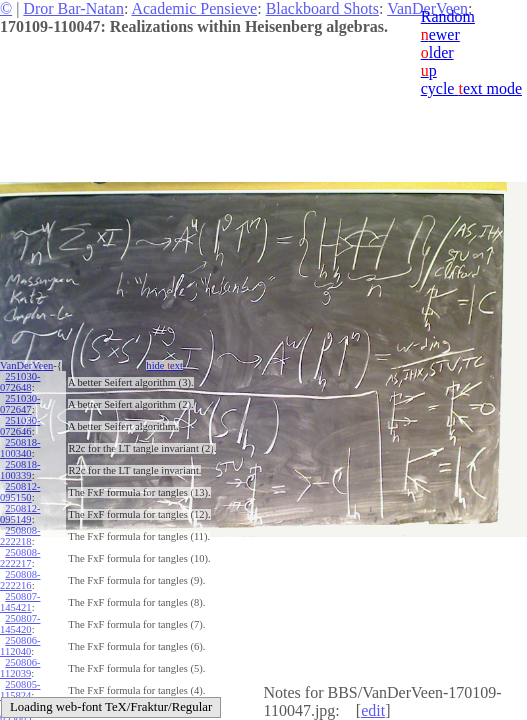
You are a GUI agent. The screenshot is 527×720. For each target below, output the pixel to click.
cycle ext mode (471, 88)
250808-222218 (20, 536)
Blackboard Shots (322, 8)
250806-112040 (20, 646)
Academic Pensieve (194, 8)
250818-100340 (20, 448)
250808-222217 (20, 558)
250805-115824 (20, 690)
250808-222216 (20, 580)
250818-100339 (20, 470)
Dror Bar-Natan (73, 8)
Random (448, 16)
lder (437, 52)
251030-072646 (20, 426)
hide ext (164, 365)
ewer (440, 34)
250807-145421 (20, 602)
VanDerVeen (26, 365)
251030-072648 (20, 382)
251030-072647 (20, 404)
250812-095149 (20, 514)
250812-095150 (20, 492)
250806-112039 (20, 668)
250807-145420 (20, 624)
